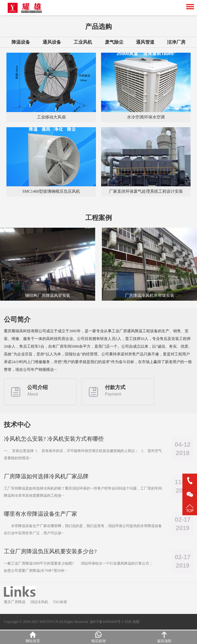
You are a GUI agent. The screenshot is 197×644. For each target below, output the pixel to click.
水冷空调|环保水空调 (146, 117)
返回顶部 (164, 637)
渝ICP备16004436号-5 (107, 623)
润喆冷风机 (39, 603)
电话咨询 (98, 637)
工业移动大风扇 (51, 117)
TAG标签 (60, 603)
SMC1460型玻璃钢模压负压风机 (51, 191)
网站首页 (33, 637)
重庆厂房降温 (15, 603)
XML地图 (132, 623)
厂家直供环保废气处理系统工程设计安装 (146, 191)
